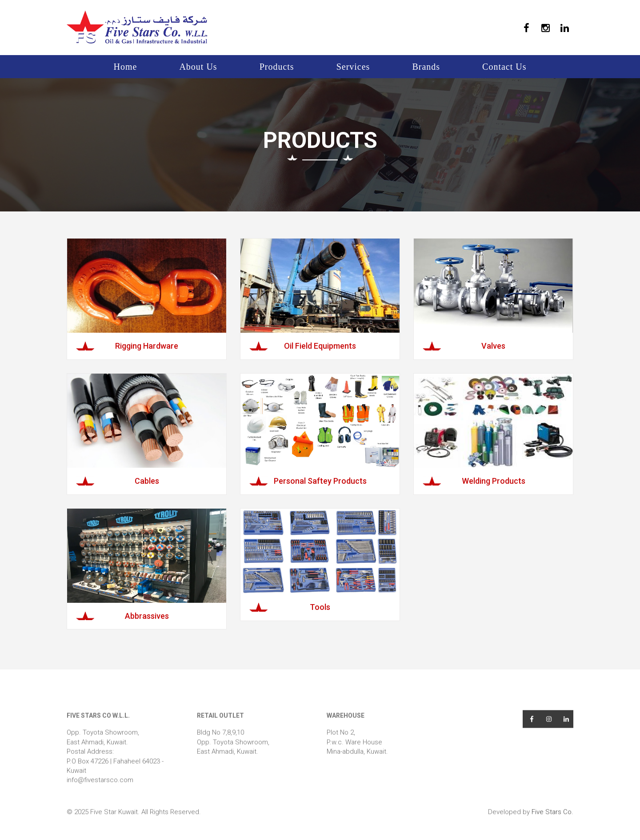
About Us (198, 67)
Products (277, 67)
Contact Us (504, 67)
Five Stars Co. (552, 822)
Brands (426, 67)
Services (353, 67)
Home (126, 67)
